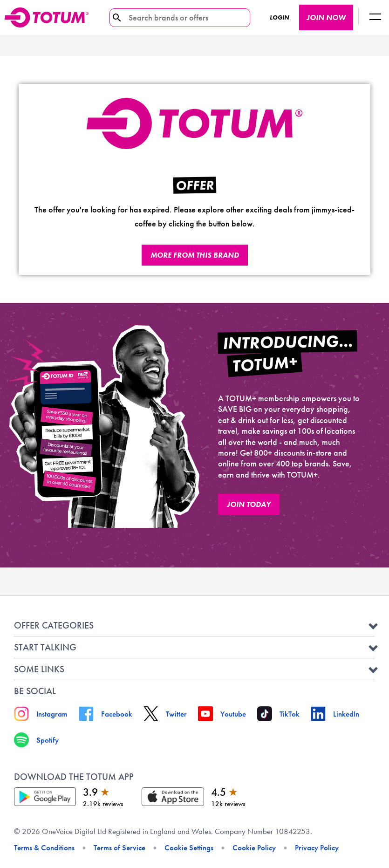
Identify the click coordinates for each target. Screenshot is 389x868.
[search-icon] (117, 18)
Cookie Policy (254, 847)
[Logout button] (375, 17)
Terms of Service (119, 847)
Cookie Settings (189, 847)
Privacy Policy (317, 847)
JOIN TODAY (249, 504)
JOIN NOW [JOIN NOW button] (326, 17)
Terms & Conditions (44, 847)
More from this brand (195, 255)
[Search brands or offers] (176, 18)
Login (279, 17)
